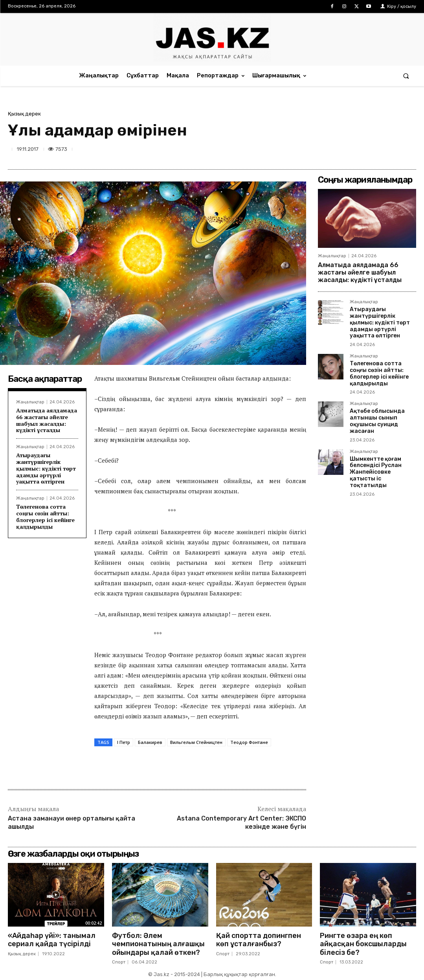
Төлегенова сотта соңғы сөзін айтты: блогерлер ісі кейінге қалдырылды (45, 516)
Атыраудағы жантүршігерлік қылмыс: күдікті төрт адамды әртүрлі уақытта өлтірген (46, 468)
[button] (406, 76)
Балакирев (150, 742)
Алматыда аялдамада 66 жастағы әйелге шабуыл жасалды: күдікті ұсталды (47, 420)
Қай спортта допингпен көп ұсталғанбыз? (259, 940)
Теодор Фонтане (249, 742)
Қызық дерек (24, 114)
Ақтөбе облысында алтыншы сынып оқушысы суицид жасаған (377, 421)
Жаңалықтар (30, 402)
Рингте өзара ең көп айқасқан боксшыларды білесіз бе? (363, 944)
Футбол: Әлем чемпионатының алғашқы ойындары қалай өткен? (158, 944)
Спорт (119, 962)
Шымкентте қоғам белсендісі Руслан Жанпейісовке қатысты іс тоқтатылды (376, 472)
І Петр (124, 742)
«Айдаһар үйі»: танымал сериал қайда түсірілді (52, 940)
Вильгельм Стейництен (196, 742)
